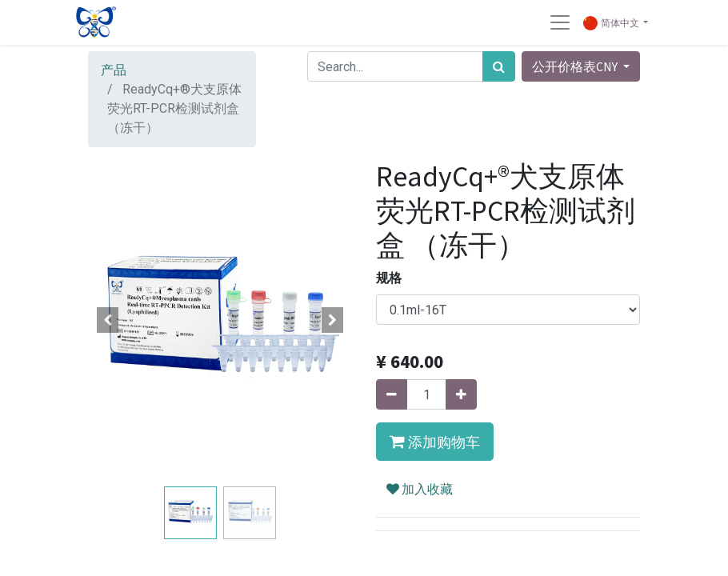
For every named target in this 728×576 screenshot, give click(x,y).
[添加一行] (461, 394)
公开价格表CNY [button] (576, 66)
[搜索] (499, 66)
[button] (108, 320)
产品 (114, 70)
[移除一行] (392, 394)
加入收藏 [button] (420, 489)
